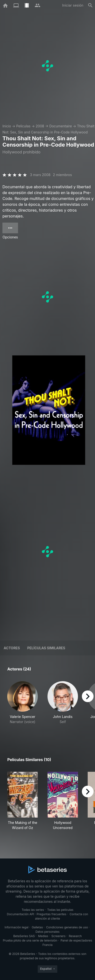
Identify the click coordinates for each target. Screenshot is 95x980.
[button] (23, 708)
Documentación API (20, 914)
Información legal (17, 927)
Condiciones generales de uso (67, 927)
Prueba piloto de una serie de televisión (30, 940)
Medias (43, 936)
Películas (23, 126)
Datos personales (48, 932)
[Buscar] (90, 5)
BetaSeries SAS (24, 936)
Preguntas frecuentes (51, 914)
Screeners (58, 936)
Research (75, 936)
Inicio (7, 126)
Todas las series (33, 910)
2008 (40, 126)
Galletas (37, 927)
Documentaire (61, 126)
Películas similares (46, 648)
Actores (12, 648)
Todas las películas (60, 910)
